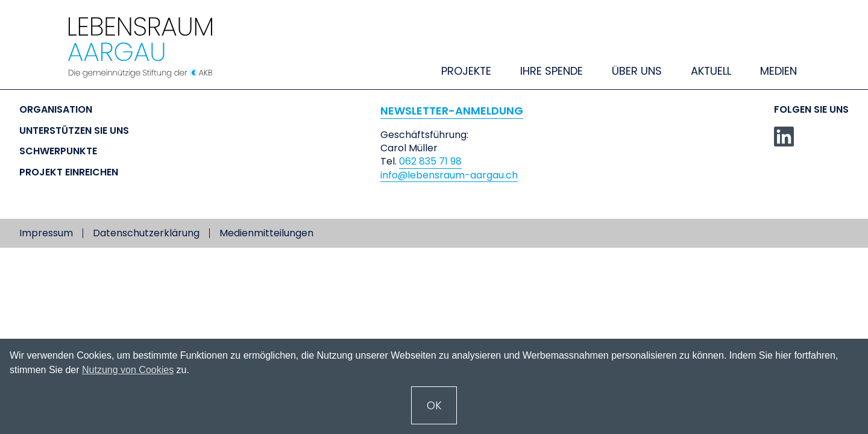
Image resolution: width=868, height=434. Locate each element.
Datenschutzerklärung (146, 233)
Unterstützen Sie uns (74, 131)
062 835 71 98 (430, 162)
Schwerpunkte (58, 151)
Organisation (56, 110)
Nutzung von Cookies (128, 370)
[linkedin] (784, 137)
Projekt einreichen (69, 172)
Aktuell (711, 71)
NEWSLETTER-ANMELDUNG (452, 111)
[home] (152, 47)
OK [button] (434, 405)
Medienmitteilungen (266, 233)
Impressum (46, 233)
